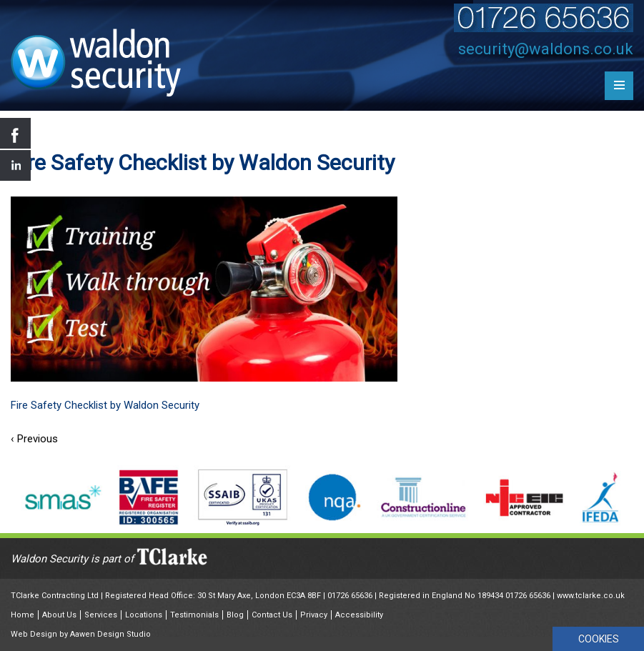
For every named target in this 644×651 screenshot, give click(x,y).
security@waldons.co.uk (546, 49)
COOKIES (599, 639)
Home (23, 615)
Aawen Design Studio (110, 634)
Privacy (314, 615)
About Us (59, 615)
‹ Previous (34, 439)
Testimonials (194, 615)
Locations (144, 615)
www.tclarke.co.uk (591, 596)
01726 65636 (350, 596)
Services (101, 615)
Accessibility (359, 615)
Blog (235, 615)
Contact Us (272, 615)
